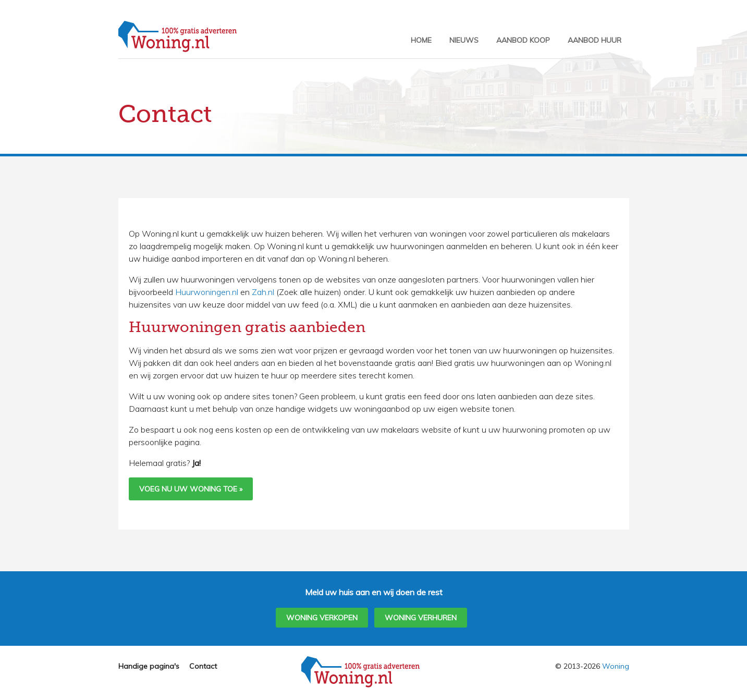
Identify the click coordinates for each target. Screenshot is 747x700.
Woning (616, 666)
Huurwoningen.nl (207, 292)
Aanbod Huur (595, 40)
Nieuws (464, 40)
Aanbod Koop (523, 40)
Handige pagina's (149, 666)
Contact (203, 666)
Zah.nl (263, 292)
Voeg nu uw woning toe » (191, 489)
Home (421, 40)
